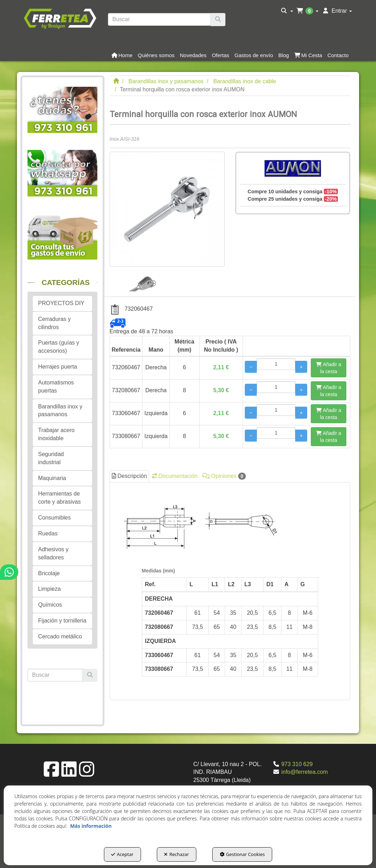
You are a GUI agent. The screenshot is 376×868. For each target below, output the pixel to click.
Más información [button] (91, 826)
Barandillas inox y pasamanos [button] (60, 411)
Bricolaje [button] (49, 573)
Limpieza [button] (49, 589)
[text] (160, 19)
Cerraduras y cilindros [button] (54, 323)
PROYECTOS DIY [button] (61, 303)
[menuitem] (287, 11)
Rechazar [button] (176, 854)
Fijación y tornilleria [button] (62, 621)
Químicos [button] (50, 605)
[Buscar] (218, 20)
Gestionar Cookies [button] (242, 854)
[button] (60, 18)
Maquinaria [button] (52, 478)
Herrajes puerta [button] (57, 367)
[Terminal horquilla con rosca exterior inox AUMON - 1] (138, 279)
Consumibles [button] (54, 518)
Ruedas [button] (48, 533)
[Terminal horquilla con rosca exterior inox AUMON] (167, 209)
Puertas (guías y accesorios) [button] (59, 347)
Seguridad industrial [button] (51, 458)
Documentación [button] (175, 476)
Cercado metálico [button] (60, 636)
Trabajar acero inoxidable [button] (56, 434)
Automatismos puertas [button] (56, 387)
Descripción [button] (129, 476)
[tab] (230, 589)
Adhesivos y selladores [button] (53, 553)
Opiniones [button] (224, 476)
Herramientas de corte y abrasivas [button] (59, 498)
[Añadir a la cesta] (329, 368)
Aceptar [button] (122, 854)
